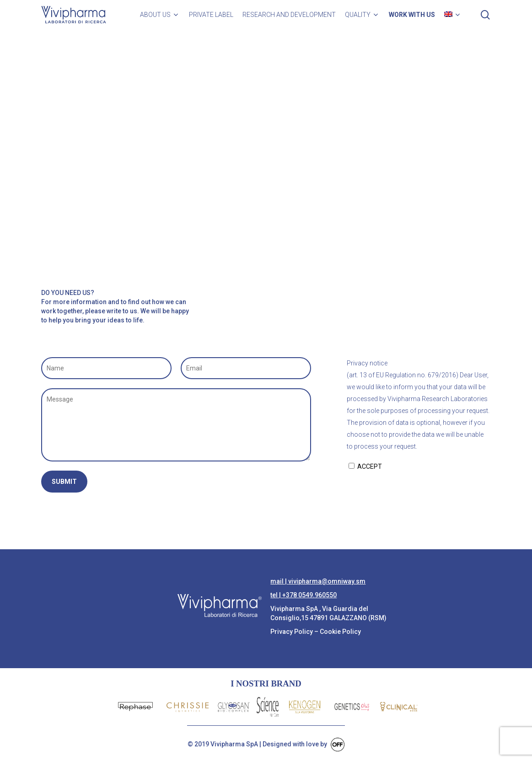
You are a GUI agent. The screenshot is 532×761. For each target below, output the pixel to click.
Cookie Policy (340, 632)
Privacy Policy (292, 632)
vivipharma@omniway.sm (327, 581)
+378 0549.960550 (309, 595)
